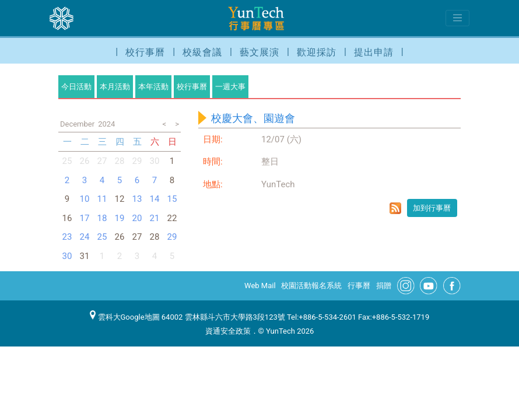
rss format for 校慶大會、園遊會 (395, 208)
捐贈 (384, 286)
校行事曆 (145, 52)
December (77, 124)
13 (137, 199)
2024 (106, 124)
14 (155, 199)
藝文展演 (259, 52)
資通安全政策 (228, 331)
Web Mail (260, 286)
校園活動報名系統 (311, 286)
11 (102, 199)
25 (67, 161)
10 (85, 199)
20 (137, 218)
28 (120, 161)
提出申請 (374, 52)
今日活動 (76, 87)
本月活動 (115, 87)
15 (172, 199)
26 (85, 161)
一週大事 (230, 87)
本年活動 (153, 87)
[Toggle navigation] (457, 18)
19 (120, 218)
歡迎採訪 (317, 52)
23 (67, 237)
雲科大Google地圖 (125, 317)
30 (155, 161)
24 (85, 237)
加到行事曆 (432, 208)
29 (137, 161)
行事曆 (359, 286)
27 (102, 161)
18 (102, 218)
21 (155, 218)
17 (85, 218)
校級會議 (202, 52)
